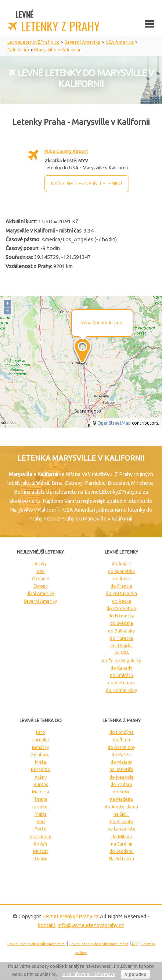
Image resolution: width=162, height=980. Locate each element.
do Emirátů (121, 675)
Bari (41, 822)
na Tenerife (121, 769)
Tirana (41, 799)
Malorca (41, 792)
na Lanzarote (122, 829)
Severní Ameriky (40, 601)
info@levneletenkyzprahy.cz (91, 925)
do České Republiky (121, 661)
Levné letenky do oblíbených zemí (37, 944)
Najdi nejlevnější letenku (87, 183)
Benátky (40, 747)
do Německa (121, 616)
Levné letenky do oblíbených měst (99, 944)
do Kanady (121, 668)
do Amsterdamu (121, 807)
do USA (122, 653)
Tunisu (41, 859)
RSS (135, 944)
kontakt (47, 925)
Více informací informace (89, 974)
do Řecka (122, 601)
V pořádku (136, 974)
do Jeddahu (122, 851)
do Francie (121, 586)
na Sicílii (122, 814)
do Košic (121, 792)
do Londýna (122, 732)
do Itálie (122, 579)
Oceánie (41, 579)
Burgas (41, 784)
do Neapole (122, 777)
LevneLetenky (71, 916)
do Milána (122, 837)
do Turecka (122, 638)
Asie (41, 571)
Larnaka (41, 740)
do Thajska (121, 646)
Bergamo (41, 769)
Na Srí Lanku (121, 859)
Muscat (41, 851)
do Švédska (122, 623)
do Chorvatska (121, 608)
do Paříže (121, 755)
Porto (41, 829)
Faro (41, 732)
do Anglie (121, 564)
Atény (41, 777)
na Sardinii (122, 844)
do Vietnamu (121, 683)
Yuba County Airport (66, 151)
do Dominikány (121, 690)
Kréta (41, 762)
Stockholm (40, 837)
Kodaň (40, 844)
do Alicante (122, 822)
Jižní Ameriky (40, 593)
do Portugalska (121, 593)
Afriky (41, 564)
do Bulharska (121, 631)
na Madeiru (122, 799)
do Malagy (121, 762)
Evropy (41, 586)
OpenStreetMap (114, 423)
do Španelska (121, 571)
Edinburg (40, 755)
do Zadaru (121, 784)
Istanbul (40, 807)
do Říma (121, 740)
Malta (41, 814)
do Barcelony (121, 747)
